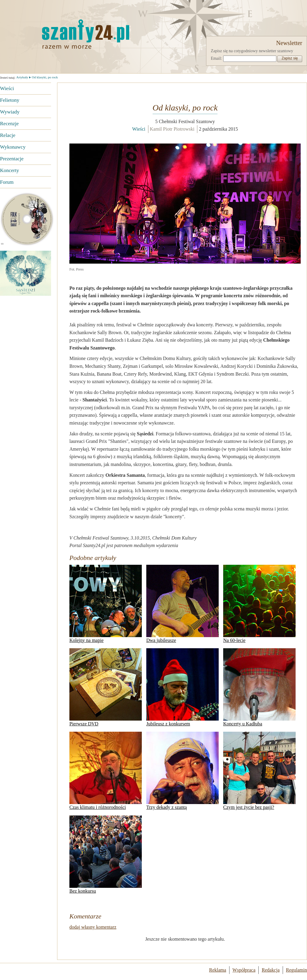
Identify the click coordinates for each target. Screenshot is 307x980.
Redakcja (271, 970)
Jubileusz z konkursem (182, 687)
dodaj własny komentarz (93, 927)
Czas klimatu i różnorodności (106, 771)
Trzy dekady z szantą (182, 771)
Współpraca (244, 970)
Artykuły (22, 77)
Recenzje (9, 124)
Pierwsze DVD (106, 687)
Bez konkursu (106, 854)
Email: (216, 58)
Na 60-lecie (259, 604)
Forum (7, 182)
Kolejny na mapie (106, 604)
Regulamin (296, 970)
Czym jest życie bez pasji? (259, 771)
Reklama (218, 970)
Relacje (8, 135)
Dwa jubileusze (182, 604)
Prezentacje (12, 159)
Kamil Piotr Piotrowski (172, 129)
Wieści (7, 88)
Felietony (10, 100)
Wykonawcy (13, 147)
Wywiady (10, 112)
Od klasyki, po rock (45, 77)
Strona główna (56, 34)
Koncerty (9, 170)
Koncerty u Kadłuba (259, 687)
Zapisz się (290, 58)
